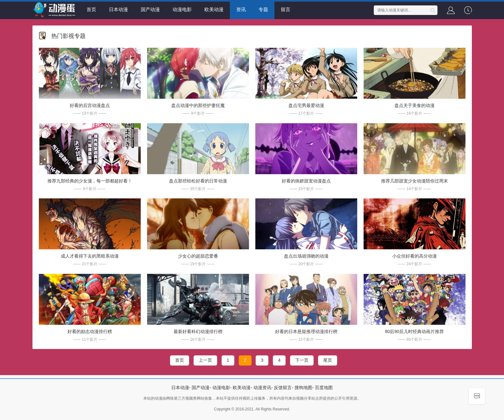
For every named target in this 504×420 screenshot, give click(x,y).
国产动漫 (150, 9)
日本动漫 (118, 9)
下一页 (302, 360)
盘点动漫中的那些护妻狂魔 (198, 105)
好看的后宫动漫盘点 (90, 105)
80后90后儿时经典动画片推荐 (414, 331)
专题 (263, 9)
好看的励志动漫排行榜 (90, 331)
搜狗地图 (303, 388)
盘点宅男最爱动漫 (306, 105)
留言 (286, 9)
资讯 (241, 9)
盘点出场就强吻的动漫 (306, 256)
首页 (91, 9)
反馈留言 (283, 388)
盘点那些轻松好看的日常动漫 (198, 181)
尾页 (328, 360)
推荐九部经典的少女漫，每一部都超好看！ (90, 181)
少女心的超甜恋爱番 (198, 256)
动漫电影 (182, 9)
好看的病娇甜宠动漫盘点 (306, 181)
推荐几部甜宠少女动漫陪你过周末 (415, 181)
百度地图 (324, 388)
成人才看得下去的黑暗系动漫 (90, 256)
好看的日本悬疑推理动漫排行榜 (306, 331)
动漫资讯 (262, 388)
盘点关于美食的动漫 (415, 105)
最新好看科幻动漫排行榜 (198, 331)
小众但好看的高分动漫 (415, 256)
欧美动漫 (214, 9)
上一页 (205, 360)
